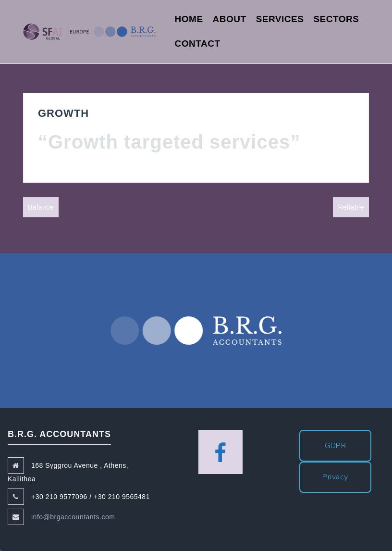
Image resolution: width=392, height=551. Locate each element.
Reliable (351, 207)
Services (280, 19)
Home (189, 19)
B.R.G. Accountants (196, 331)
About (230, 19)
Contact (198, 44)
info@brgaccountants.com (73, 517)
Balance (41, 207)
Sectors (336, 19)
